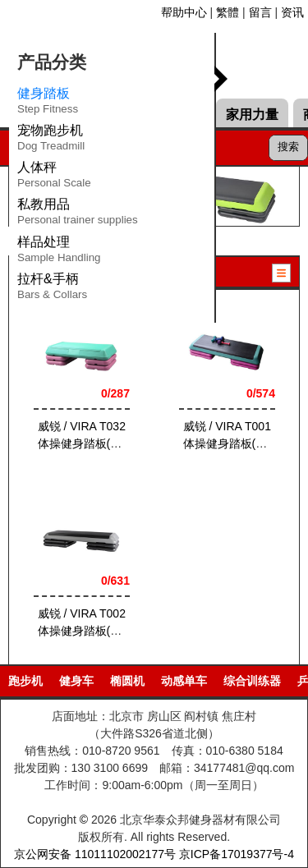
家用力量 (252, 115)
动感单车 (184, 681)
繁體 (228, 12)
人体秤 (54, 177)
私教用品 (78, 214)
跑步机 (25, 681)
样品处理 (59, 252)
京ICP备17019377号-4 (237, 854)
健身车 (76, 681)
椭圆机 (127, 681)
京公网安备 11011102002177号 (95, 854)
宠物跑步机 (51, 140)
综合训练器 (252, 681)
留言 (260, 12)
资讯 (292, 12)
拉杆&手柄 (52, 289)
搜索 (288, 147)
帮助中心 (184, 12)
